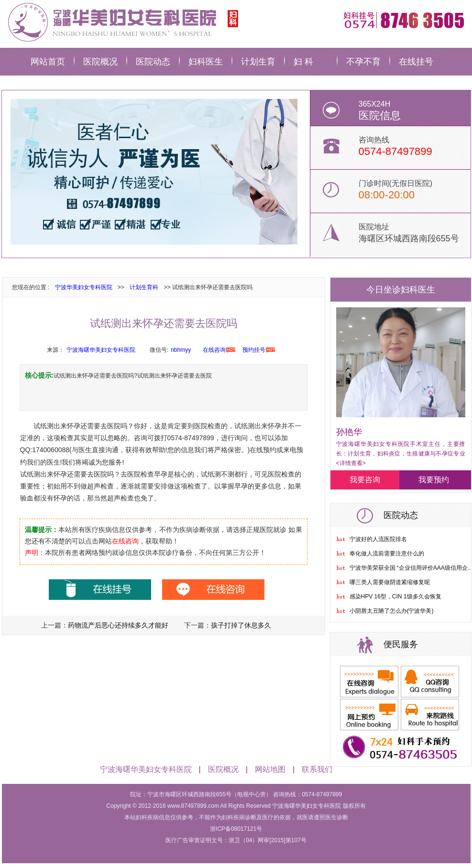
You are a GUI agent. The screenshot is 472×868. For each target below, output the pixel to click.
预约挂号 (254, 350)
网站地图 (270, 769)
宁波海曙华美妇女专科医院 (101, 350)
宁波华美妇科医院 (121, 22)
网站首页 (48, 62)
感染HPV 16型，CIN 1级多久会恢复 (395, 597)
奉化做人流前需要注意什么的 (387, 553)
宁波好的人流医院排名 (378, 539)
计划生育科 (144, 287)
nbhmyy (181, 350)
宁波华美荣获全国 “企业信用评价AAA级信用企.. (410, 568)
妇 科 (303, 62)
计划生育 (258, 62)
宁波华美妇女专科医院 (84, 287)
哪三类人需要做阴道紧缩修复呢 (390, 582)
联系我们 (317, 769)
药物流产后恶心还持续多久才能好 (118, 625)
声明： (35, 553)
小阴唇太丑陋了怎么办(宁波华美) (392, 611)
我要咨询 (365, 480)
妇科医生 (206, 62)
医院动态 (153, 62)
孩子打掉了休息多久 (241, 625)
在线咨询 (214, 350)
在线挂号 (416, 62)
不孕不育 (363, 62)
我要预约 (434, 480)
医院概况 (100, 62)
